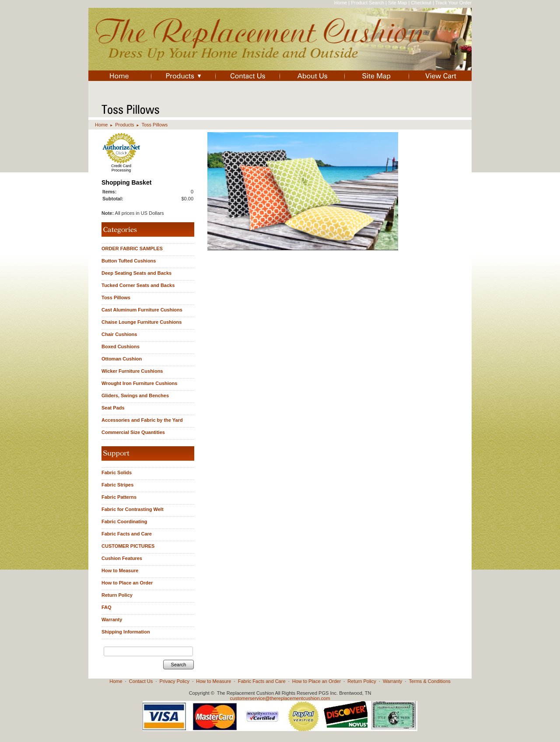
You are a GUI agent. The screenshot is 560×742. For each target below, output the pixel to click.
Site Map (397, 3)
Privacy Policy (175, 681)
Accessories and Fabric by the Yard (142, 420)
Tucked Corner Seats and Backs (138, 285)
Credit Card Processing (121, 168)
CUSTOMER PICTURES (128, 546)
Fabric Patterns (119, 497)
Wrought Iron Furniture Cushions (139, 383)
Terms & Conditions (429, 681)
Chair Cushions (119, 334)
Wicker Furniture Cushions (132, 371)
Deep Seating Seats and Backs (136, 273)
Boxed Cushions (121, 346)
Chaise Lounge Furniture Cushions (142, 322)
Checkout (421, 3)
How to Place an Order (127, 583)
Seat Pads (113, 408)
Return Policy (117, 595)
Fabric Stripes (117, 485)
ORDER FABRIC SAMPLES (132, 248)
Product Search (367, 3)
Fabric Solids (117, 472)
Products (124, 125)
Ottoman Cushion (122, 359)
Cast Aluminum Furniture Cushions (142, 310)
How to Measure (120, 570)
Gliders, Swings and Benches (135, 395)
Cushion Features (122, 558)
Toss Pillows (154, 125)
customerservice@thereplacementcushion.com (280, 698)
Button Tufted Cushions (129, 261)
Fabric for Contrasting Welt (133, 509)
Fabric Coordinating (124, 521)
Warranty (112, 619)
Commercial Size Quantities (133, 432)
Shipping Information (126, 632)
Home (341, 3)
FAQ (107, 607)
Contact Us (141, 681)
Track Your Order (453, 3)
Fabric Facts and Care (127, 534)
